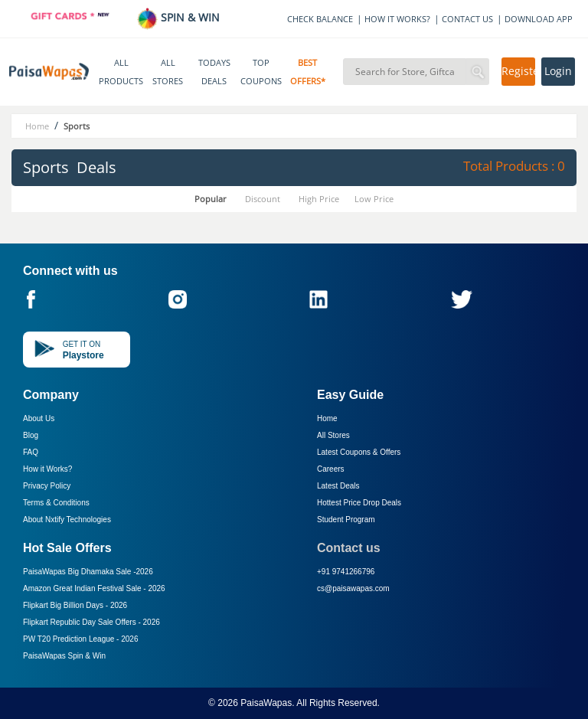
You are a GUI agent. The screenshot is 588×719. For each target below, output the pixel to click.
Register (518, 71)
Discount (263, 199)
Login (558, 71)
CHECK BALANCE (320, 19)
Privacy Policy (47, 486)
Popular (211, 199)
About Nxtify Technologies (67, 520)
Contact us (349, 548)
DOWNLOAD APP (539, 19)
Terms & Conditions (56, 503)
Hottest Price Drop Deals (359, 503)
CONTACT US (467, 19)
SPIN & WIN (178, 17)
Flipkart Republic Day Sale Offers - (91, 622)
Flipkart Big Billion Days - (75, 605)
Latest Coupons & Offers (359, 452)
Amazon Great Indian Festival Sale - (94, 588)
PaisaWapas (266, 703)
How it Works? (47, 469)
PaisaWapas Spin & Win (64, 656)
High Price (319, 199)
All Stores (333, 435)
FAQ (31, 452)
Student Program (346, 520)
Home (327, 418)
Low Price (374, 199)
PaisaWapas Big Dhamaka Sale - (88, 572)
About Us (39, 418)
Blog (31, 435)
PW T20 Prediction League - (80, 639)
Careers (331, 469)
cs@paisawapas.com (353, 588)
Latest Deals (338, 486)
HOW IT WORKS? (397, 19)
